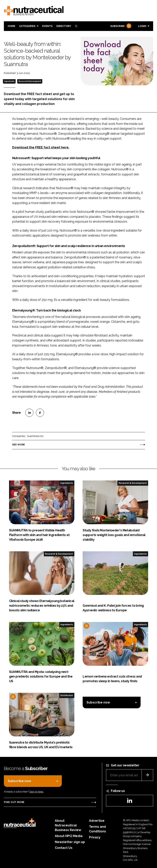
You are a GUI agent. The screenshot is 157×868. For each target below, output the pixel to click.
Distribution (67, 695)
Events (47, 26)
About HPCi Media (69, 836)
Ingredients (9, 81)
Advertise (97, 821)
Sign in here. (36, 792)
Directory (64, 26)
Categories (27, 26)
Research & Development (30, 81)
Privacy (95, 837)
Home (11, 26)
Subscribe (120, 26)
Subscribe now (98, 702)
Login (142, 26)
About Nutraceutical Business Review (68, 825)
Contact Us (64, 848)
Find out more (14, 802)
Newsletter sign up (70, 842)
